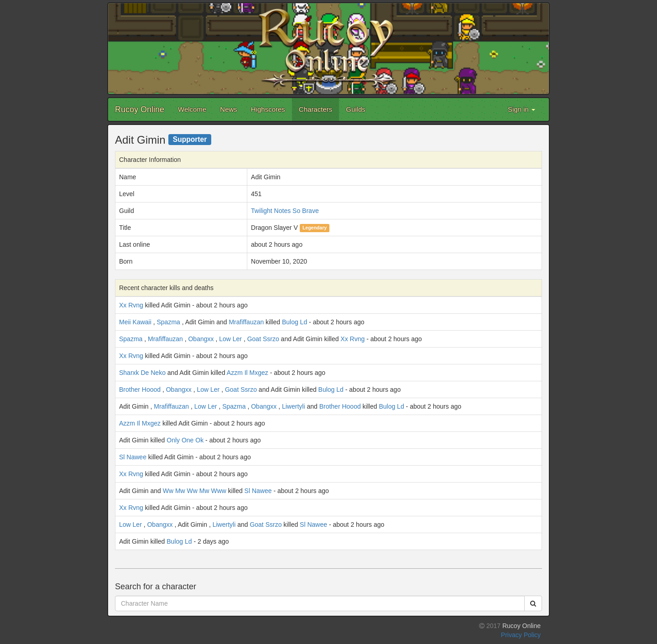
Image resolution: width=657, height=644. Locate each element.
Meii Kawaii (135, 322)
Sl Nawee (133, 457)
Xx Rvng (131, 305)
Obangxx (201, 339)
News (229, 109)
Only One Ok (185, 440)
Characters (315, 109)
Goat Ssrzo (263, 339)
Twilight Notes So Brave (285, 211)
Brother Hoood (140, 390)
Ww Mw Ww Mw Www (195, 491)
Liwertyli (294, 406)
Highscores (268, 109)
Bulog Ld (295, 322)
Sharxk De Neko (142, 373)
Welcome (192, 109)
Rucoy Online (140, 109)
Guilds (356, 109)
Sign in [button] (521, 109)
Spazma (168, 322)
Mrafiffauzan (246, 322)
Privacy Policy (521, 635)
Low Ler (230, 339)
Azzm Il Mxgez (248, 373)
